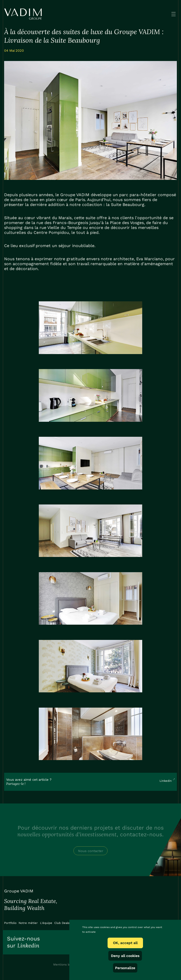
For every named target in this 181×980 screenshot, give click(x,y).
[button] (174, 14)
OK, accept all (125, 943)
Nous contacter (91, 851)
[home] (23, 14)
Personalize (125, 968)
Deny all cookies (125, 956)
